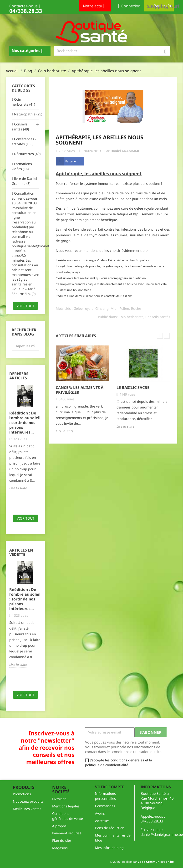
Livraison (59, 799)
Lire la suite (18, 488)
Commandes (105, 806)
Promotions (22, 794)
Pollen (124, 308)
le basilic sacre (133, 387)
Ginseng (102, 308)
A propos (59, 826)
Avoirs (100, 813)
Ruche (136, 308)
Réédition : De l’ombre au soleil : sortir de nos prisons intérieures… (25, 423)
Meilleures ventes (27, 809)
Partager (71, 161)
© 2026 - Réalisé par (142, 862)
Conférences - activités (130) (24, 141)
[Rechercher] (112, 51)
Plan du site (62, 840)
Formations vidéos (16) (22, 166)
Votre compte (110, 787)
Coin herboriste (131, 317)
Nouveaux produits (28, 801)
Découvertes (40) (27, 154)
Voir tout (25, 306)
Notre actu (95, 6)
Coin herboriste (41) (23, 102)
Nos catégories (29, 51)
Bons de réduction (110, 828)
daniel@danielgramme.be (162, 834)
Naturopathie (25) (27, 114)
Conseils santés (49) (20, 127)
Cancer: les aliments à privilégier (80, 390)
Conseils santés (158, 317)
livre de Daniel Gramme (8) (24, 181)
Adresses (102, 821)
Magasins (60, 848)
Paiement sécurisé (67, 833)
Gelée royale (84, 308)
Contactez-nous (23, 6)
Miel (114, 308)
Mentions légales (66, 806)
